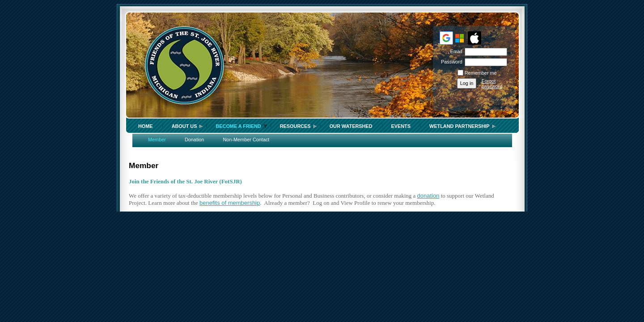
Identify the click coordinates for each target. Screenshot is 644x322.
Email (454, 51)
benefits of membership (230, 203)
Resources (295, 126)
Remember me (481, 73)
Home (146, 126)
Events (401, 126)
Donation (195, 140)
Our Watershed (351, 126)
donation (428, 196)
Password (450, 62)
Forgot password (492, 84)
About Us (184, 126)
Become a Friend (238, 126)
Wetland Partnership (460, 126)
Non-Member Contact (246, 140)
